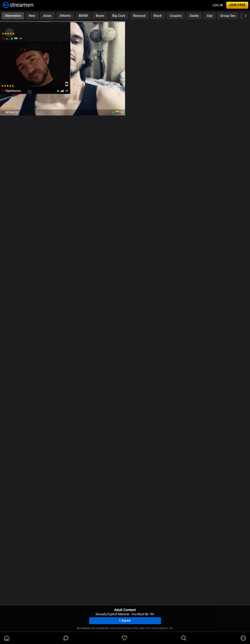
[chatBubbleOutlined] (66, 638)
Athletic (65, 16)
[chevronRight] (246, 16)
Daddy (194, 16)
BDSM (83, 16)
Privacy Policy (131, 628)
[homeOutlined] (7, 638)
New (32, 16)
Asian (48, 16)
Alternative (13, 16)
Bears (100, 16)
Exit (171, 628)
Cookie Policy (116, 628)
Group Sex (228, 16)
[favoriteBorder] (124, 638)
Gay (210, 16)
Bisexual (139, 16)
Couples (176, 16)
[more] (243, 638)
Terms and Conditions (156, 628)
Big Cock (119, 16)
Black (158, 16)
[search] (184, 638)
